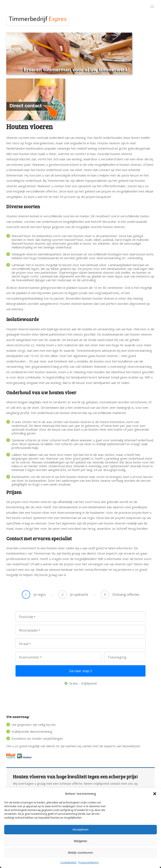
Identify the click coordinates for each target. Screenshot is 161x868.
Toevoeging (117, 657)
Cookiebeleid (68, 862)
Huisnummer (30, 657)
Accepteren (80, 829)
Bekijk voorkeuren (80, 853)
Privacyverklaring (88, 862)
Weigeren (80, 841)
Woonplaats (29, 630)
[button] (155, 794)
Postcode (27, 617)
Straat (25, 644)
